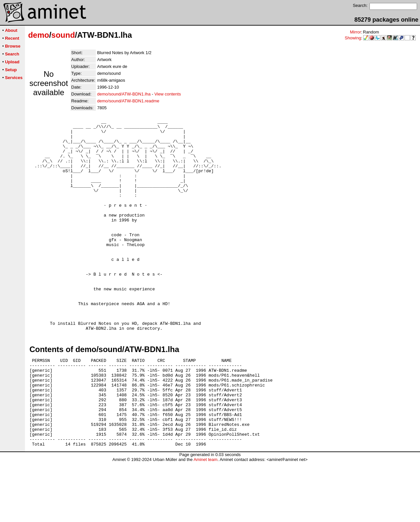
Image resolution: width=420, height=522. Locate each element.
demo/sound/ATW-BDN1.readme (128, 101)
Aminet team (206, 520)
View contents (168, 94)
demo (39, 35)
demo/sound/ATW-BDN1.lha (124, 94)
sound (63, 35)
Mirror (355, 32)
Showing (353, 38)
